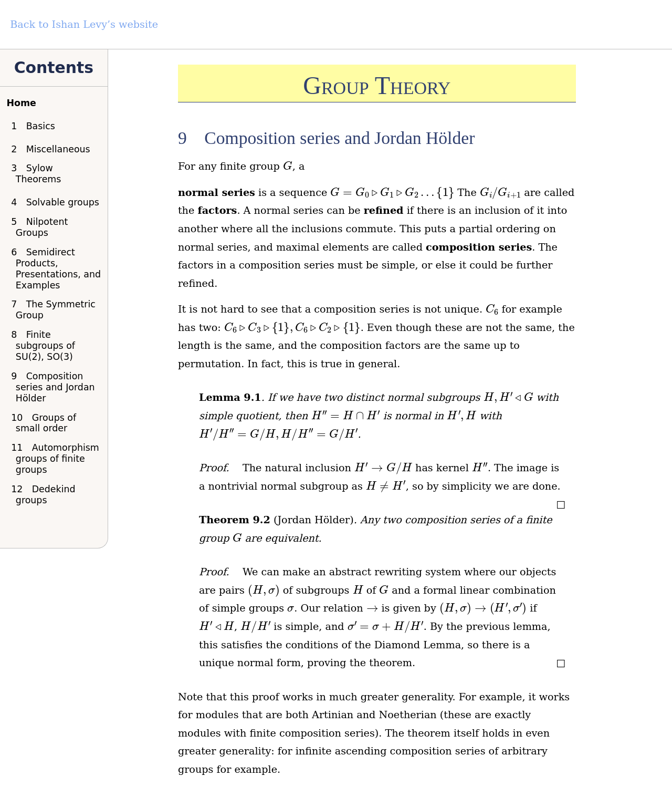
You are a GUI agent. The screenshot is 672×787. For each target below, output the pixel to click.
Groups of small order (46, 423)
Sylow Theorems (39, 174)
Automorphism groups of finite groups (57, 459)
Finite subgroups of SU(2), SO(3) (45, 346)
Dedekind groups (46, 495)
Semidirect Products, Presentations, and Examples (58, 269)
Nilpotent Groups (42, 227)
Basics (35, 126)
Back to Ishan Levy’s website (84, 24)
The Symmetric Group (56, 310)
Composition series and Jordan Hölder (55, 387)
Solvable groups (57, 202)
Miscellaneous (53, 149)
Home (21, 103)
